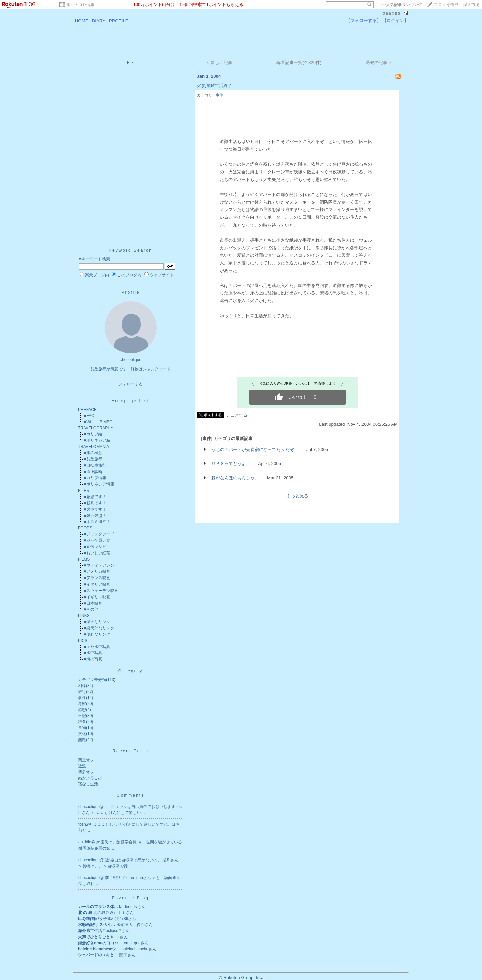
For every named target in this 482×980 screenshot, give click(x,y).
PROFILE (119, 21)
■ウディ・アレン (99, 565)
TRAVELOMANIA (94, 447)
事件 (82, 698)
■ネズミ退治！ (97, 522)
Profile (130, 292)
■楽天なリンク (97, 622)
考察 (82, 704)
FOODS (85, 528)
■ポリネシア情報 (99, 484)
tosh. (83, 824)
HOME (82, 21)
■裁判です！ (95, 503)
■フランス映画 (97, 578)
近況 (82, 766)
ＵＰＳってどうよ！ (231, 464)
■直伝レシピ (95, 547)
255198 (392, 14)
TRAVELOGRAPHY (96, 428)
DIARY (99, 21)
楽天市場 (471, 5)
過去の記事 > (378, 62)
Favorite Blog (131, 898)
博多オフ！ (88, 772)
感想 (82, 710)
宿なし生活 (88, 784)
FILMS (84, 559)
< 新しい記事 (220, 62)
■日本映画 (93, 603)
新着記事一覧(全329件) (299, 62)
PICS (83, 641)
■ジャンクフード (99, 534)
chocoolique (89, 807)
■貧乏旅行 (93, 459)
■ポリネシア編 (97, 440)
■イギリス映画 (97, 597)
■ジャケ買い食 (97, 540)
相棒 (82, 686)
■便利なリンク (97, 634)
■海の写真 (93, 659)
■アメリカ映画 (97, 571)
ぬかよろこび (90, 778)
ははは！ (101, 824)
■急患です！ (95, 497)
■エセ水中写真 (97, 647)
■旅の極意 (93, 453)
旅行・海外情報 (80, 5)
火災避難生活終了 (215, 85)
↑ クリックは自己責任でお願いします (141, 807)
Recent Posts (130, 751)
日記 (82, 716)
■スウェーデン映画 (101, 591)
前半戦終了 (116, 878)
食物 (82, 728)
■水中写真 (93, 653)
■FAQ (89, 416)
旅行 (82, 692)
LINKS (84, 616)
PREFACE (87, 410)
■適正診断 (93, 472)
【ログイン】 (395, 21)
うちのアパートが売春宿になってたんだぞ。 (255, 450)
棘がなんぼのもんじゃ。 (235, 478)
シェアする (236, 415)
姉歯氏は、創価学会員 (117, 842)
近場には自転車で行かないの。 (134, 860)
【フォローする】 (364, 21)
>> (402, 5)
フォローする (131, 384)
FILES (84, 491)
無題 (82, 740)
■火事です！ (95, 509)
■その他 (91, 609)
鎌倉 (82, 722)
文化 (82, 734)
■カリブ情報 (95, 478)
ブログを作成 (446, 5)
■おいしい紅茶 (97, 553)
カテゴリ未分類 (92, 680)
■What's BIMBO (98, 422)
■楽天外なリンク (99, 628)
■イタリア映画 (97, 584)
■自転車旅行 (95, 465)
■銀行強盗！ (95, 516)
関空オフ (86, 760)
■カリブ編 (93, 434)
